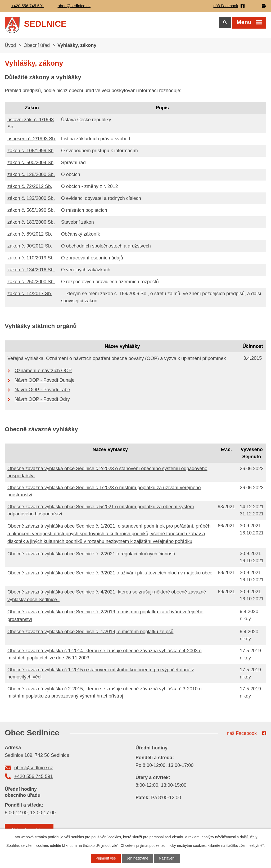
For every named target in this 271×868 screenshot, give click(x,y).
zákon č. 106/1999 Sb (30, 152)
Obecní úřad (37, 46)
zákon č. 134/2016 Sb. (31, 271)
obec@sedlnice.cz (34, 769)
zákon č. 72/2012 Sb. (30, 187)
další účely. (249, 837)
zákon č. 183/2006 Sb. (31, 223)
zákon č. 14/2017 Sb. (30, 295)
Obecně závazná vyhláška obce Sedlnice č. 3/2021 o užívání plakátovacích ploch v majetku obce (110, 574)
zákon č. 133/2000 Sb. (31, 199)
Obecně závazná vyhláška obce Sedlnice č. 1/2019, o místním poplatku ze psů (90, 633)
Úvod (10, 46)
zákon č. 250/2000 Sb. (31, 283)
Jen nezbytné (137, 858)
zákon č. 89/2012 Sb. (30, 235)
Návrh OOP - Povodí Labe (42, 391)
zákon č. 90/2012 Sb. (30, 247)
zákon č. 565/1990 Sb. (31, 211)
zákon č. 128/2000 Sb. (31, 176)
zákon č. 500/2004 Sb (30, 164)
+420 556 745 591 (34, 777)
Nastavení (167, 858)
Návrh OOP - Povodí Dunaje (45, 381)
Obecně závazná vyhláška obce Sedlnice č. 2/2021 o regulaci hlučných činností (91, 555)
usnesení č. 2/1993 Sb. (32, 140)
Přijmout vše (105, 858)
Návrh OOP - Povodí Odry (42, 400)
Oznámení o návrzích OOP (43, 372)
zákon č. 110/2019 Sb (30, 259)
